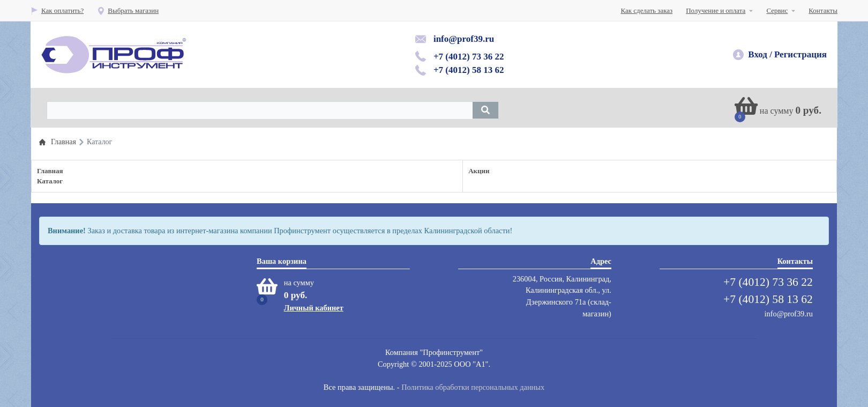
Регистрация (800, 54)
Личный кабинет (314, 308)
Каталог (50, 181)
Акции (479, 171)
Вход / (760, 54)
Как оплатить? (57, 10)
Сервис (777, 10)
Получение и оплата (716, 10)
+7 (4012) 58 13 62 (469, 70)
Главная (50, 171)
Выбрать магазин (128, 10)
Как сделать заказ (647, 10)
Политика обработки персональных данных (473, 387)
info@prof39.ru (464, 39)
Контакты (823, 10)
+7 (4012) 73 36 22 (469, 57)
